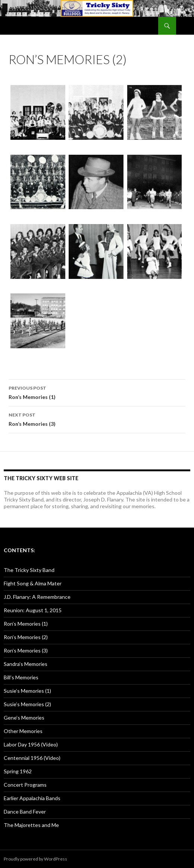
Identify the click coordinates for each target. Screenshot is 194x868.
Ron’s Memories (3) (97, 419)
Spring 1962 (18, 771)
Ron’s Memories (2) (26, 637)
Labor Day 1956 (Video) (31, 744)
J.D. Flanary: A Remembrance (37, 597)
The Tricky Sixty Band (29, 570)
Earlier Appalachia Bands (32, 798)
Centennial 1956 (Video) (32, 758)
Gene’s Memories (24, 718)
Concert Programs (25, 785)
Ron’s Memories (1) (97, 392)
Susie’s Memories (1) (27, 691)
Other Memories (23, 731)
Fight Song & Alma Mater (33, 583)
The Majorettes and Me (31, 825)
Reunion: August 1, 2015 (33, 610)
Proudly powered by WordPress (35, 859)
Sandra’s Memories (26, 664)
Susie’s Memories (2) (27, 704)
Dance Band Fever (25, 812)
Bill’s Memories (21, 677)
